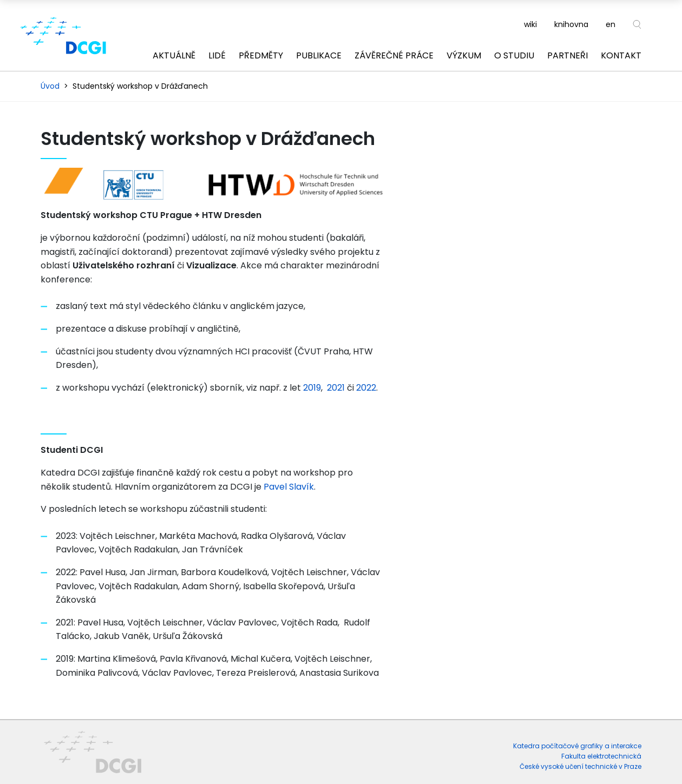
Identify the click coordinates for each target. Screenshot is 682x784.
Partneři (568, 55)
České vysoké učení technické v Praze (581, 766)
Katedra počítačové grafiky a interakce (577, 746)
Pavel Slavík (289, 487)
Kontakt (621, 55)
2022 (366, 388)
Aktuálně (174, 55)
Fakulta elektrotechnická (601, 756)
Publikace (319, 55)
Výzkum (464, 55)
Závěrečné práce (394, 55)
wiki (530, 24)
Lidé (217, 55)
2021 (336, 388)
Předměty (261, 55)
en (611, 24)
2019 (312, 388)
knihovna (571, 24)
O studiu (514, 55)
